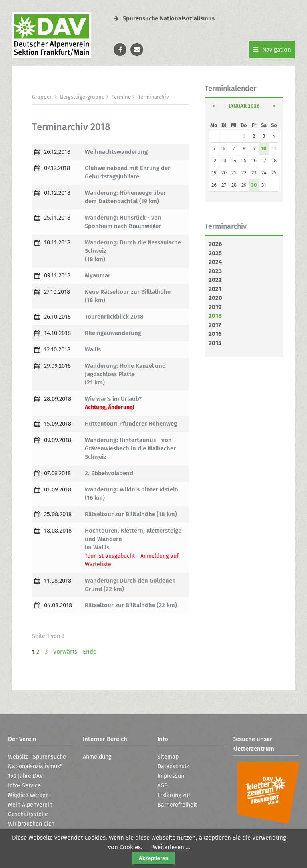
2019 (215, 307)
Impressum (172, 776)
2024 (215, 262)
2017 (215, 325)
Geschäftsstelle (28, 814)
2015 (215, 343)
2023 (215, 271)
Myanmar (98, 275)
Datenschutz (173, 766)
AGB (163, 786)
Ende (90, 652)
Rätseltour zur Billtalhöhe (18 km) (131, 514)
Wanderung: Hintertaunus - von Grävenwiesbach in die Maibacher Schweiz (130, 448)
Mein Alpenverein (30, 805)
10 (264, 148)
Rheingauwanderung (113, 333)
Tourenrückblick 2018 (114, 317)
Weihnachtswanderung (116, 152)
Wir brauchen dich (31, 824)
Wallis (93, 349)
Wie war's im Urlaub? (113, 399)
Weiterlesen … (171, 847)
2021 (215, 289)
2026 (215, 244)
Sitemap (168, 757)
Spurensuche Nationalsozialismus (164, 18)
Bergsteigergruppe (82, 97)
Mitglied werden (28, 795)
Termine (121, 97)
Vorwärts (65, 652)
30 (254, 185)
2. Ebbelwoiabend (109, 473)
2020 (215, 298)
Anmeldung (97, 757)
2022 (215, 280)
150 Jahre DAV (25, 776)
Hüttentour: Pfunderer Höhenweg (131, 424)
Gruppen (42, 97)
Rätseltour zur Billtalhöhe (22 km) (131, 605)
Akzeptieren (153, 858)
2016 (215, 334)
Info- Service (24, 786)
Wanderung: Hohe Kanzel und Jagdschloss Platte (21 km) (125, 374)
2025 (215, 253)
